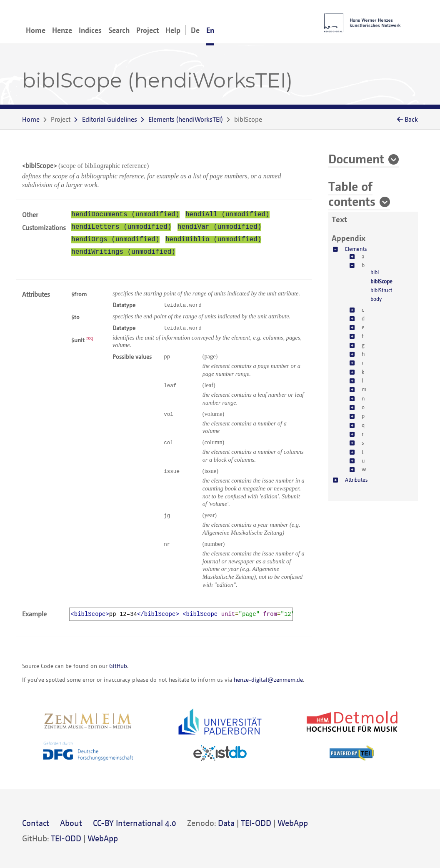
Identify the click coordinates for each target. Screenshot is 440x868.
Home (36, 30)
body (376, 299)
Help (173, 30)
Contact (36, 823)
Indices (90, 30)
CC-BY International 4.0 (135, 823)
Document (356, 158)
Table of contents (352, 193)
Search (119, 30)
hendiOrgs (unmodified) (115, 240)
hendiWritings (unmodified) (123, 252)
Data (226, 823)
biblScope (381, 281)
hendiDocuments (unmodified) (125, 215)
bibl (375, 272)
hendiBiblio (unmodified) (213, 240)
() (186, 119)
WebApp (293, 823)
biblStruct (381, 290)
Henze (62, 30)
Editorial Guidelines (110, 119)
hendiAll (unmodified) (227, 215)
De (195, 30)
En (210, 30)
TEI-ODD (256, 823)
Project (147, 30)
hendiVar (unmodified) (220, 227)
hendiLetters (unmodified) (121, 227)
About (71, 823)
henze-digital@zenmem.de (268, 679)
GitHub (118, 666)
